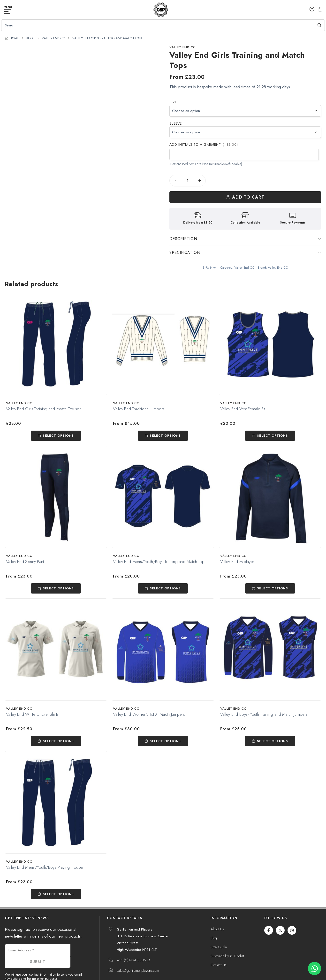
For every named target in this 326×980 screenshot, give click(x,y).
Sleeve (176, 123)
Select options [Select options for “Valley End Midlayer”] (273, 572)
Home (14, 38)
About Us (217, 913)
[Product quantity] (188, 181)
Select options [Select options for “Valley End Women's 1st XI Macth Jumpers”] (165, 725)
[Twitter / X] (280, 914)
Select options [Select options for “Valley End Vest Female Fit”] (273, 419)
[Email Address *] (38, 934)
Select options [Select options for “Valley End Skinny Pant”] (58, 572)
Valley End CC (53, 38)
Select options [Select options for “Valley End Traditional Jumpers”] (165, 419)
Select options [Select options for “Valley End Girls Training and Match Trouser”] (58, 419)
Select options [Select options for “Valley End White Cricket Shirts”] (58, 725)
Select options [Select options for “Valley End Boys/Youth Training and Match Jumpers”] (273, 725)
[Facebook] (269, 914)
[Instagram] (292, 914)
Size (173, 102)
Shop (30, 38)
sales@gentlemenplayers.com (138, 954)
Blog (214, 922)
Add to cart (268, 181)
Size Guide (219, 931)
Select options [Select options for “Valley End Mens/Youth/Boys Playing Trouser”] (58, 878)
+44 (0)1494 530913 (133, 944)
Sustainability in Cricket (227, 940)
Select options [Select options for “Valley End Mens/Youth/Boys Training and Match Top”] (165, 572)
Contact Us (219, 948)
